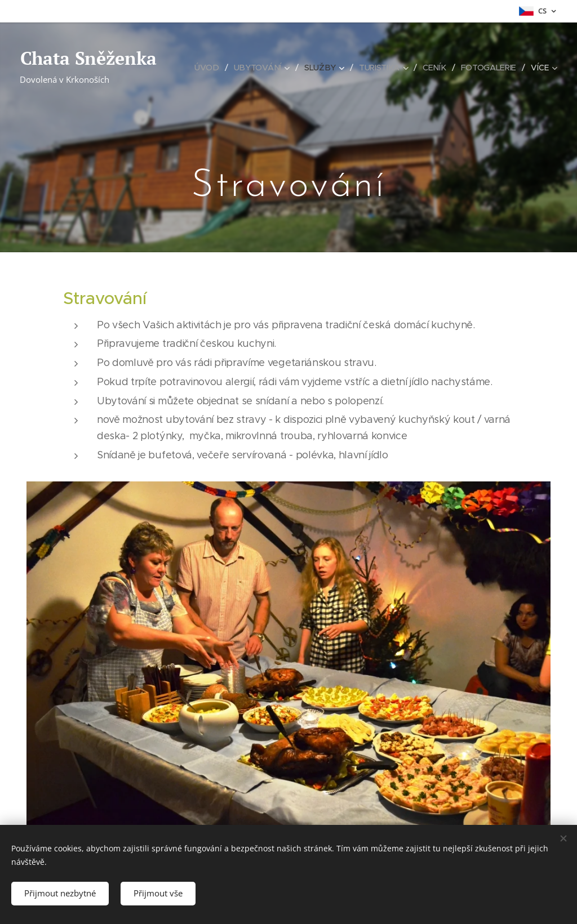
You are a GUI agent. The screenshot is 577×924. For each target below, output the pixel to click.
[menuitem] (211, 68)
